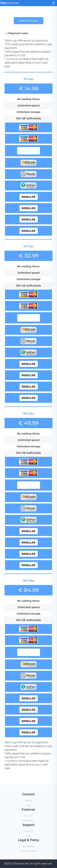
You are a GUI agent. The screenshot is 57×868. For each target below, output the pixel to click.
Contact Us (29, 831)
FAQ (28, 836)
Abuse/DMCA (28, 846)
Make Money (28, 820)
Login (28, 805)
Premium (28, 816)
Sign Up (29, 801)
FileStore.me (21, 864)
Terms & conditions (29, 851)
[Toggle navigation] (54, 3)
